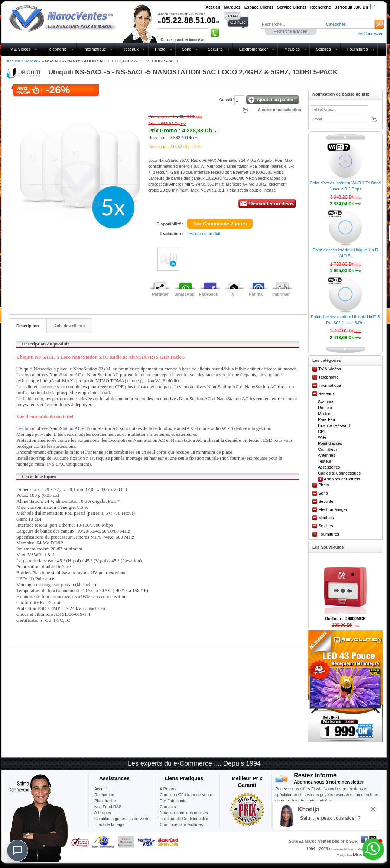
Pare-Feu (326, 419)
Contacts (168, 807)
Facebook (209, 294)
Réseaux (131, 49)
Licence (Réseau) (334, 425)
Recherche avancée (290, 31)
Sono (187, 49)
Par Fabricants (173, 801)
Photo (160, 49)
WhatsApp (184, 294)
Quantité (227, 100)
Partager (160, 294)
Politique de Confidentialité (184, 819)
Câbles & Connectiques (339, 473)
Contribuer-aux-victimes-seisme (182, 827)
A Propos (168, 789)
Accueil (13, 61)
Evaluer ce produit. (204, 234)
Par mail (257, 294)
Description (28, 326)
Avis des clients (70, 326)
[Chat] (17, 851)
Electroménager (254, 49)
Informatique (95, 49)
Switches (326, 402)
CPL (322, 431)
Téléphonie (57, 49)
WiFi (322, 437)
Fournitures (358, 49)
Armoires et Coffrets (342, 479)
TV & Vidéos (19, 49)
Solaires (324, 49)
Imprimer (281, 294)
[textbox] (292, 24)
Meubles (292, 49)
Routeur (325, 408)
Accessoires (329, 467)
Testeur (325, 461)
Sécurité (215, 49)
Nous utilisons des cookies (184, 813)
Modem (325, 414)
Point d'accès (330, 443)
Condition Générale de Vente (186, 795)
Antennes (326, 455)
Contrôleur (327, 449)
